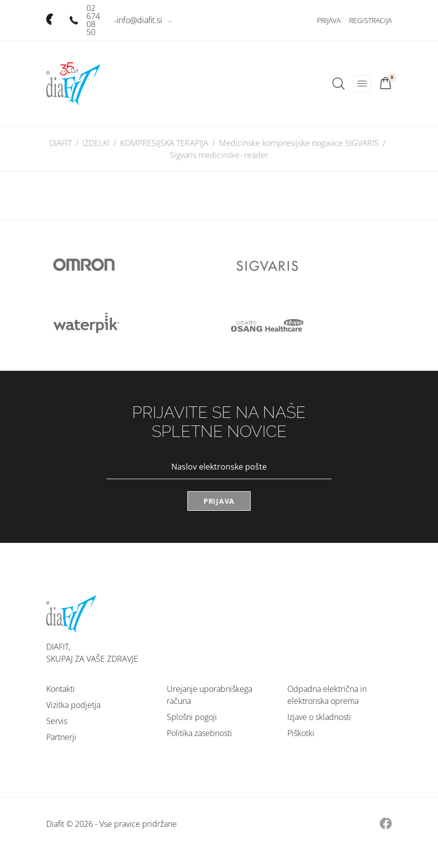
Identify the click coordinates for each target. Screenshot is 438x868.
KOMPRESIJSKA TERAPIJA (164, 143)
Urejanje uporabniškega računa (209, 695)
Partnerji (61, 737)
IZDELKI (96, 143)
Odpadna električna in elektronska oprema (327, 695)
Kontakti (61, 689)
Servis (57, 721)
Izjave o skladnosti (319, 717)
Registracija (370, 20)
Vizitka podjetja (73, 705)
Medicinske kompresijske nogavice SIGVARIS (299, 143)
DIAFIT (61, 143)
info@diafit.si (139, 20)
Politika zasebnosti (199, 733)
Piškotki (301, 733)
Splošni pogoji (192, 717)
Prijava (329, 20)
